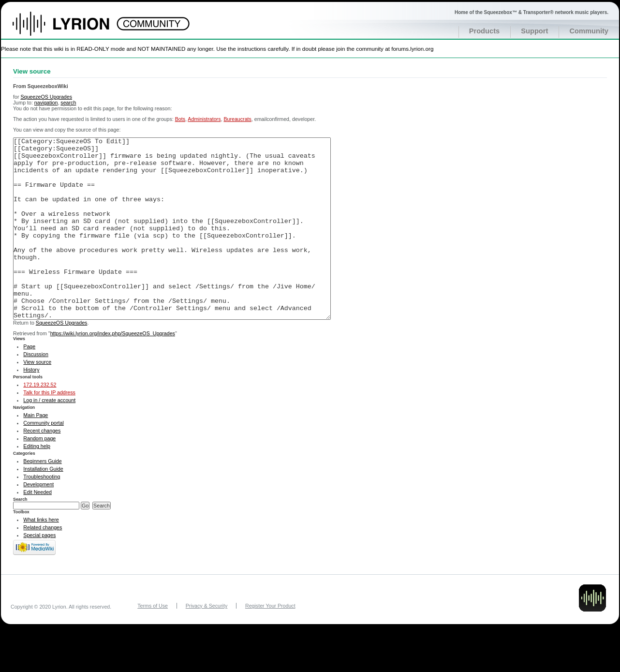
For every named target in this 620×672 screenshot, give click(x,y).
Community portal (44, 459)
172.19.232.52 (40, 421)
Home (71, 29)
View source (37, 398)
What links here (41, 556)
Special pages (39, 571)
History (31, 406)
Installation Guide (43, 505)
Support (534, 31)
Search (20, 536)
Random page (39, 475)
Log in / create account (49, 436)
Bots (180, 119)
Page (29, 383)
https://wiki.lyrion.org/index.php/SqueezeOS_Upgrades (113, 370)
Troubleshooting (42, 513)
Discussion (36, 390)
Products (485, 31)
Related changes (43, 564)
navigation (46, 103)
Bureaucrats (237, 119)
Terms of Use (153, 642)
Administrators (204, 119)
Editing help (37, 482)
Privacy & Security (207, 642)
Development (38, 521)
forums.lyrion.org (412, 49)
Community (589, 31)
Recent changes (42, 467)
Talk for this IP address (49, 429)
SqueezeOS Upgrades (46, 97)
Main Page (36, 451)
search (68, 103)
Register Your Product (270, 642)
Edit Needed (37, 528)
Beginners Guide (42, 497)
